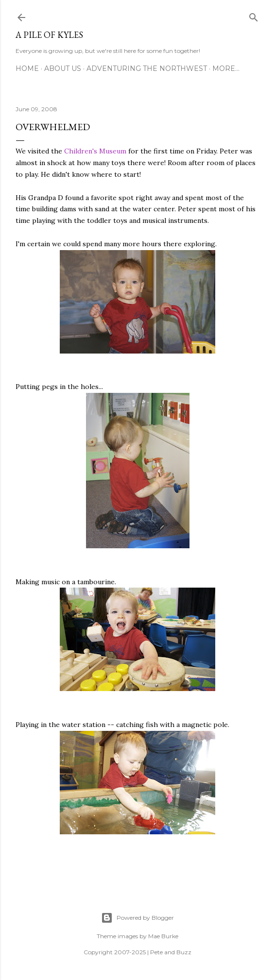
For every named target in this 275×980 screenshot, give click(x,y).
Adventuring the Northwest (147, 68)
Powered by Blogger (137, 918)
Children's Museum (95, 151)
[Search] (254, 16)
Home (27, 68)
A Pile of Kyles (49, 35)
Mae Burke (163, 936)
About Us (63, 68)
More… (226, 68)
